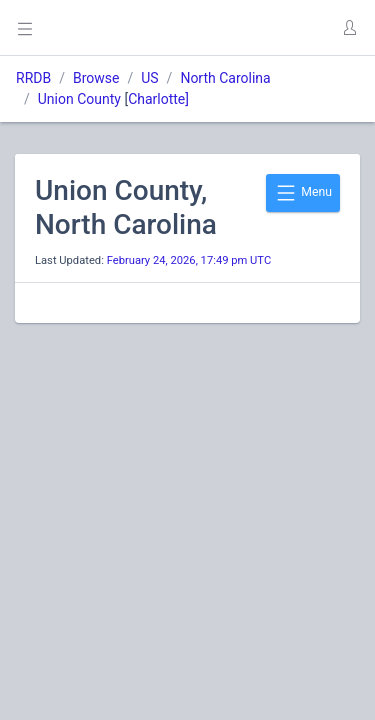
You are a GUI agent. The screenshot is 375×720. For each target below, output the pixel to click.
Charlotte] (158, 99)
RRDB (33, 78)
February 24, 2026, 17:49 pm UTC (189, 260)
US (149, 78)
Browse (96, 78)
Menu (303, 193)
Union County (79, 99)
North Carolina (225, 78)
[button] (349, 28)
